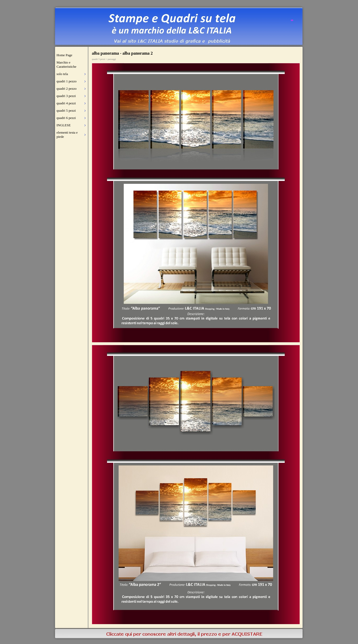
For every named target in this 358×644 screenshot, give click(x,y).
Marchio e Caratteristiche (66, 64)
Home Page (64, 55)
